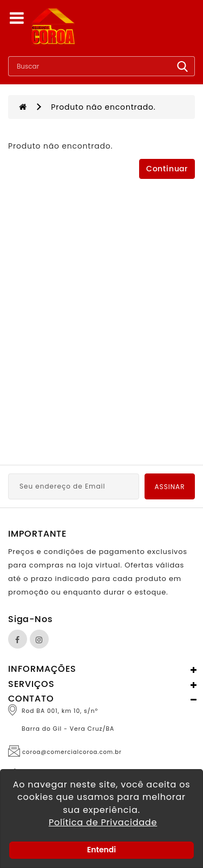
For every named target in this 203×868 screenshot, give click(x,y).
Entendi (101, 850)
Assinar (170, 487)
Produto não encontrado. (103, 107)
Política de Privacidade (103, 822)
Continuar (167, 169)
